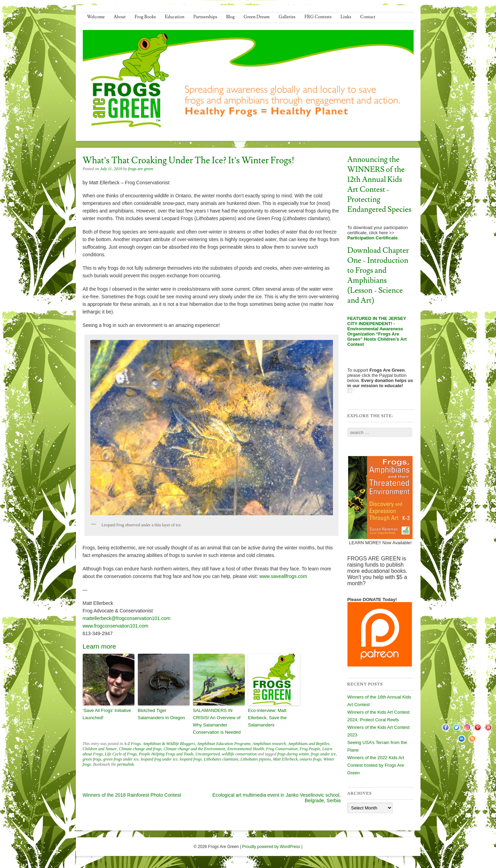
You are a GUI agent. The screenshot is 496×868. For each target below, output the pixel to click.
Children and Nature (100, 749)
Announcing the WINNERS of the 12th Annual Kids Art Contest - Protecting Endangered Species (379, 185)
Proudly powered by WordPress (271, 847)
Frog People (310, 749)
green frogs (92, 759)
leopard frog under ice (159, 759)
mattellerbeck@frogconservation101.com (127, 618)
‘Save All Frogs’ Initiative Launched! (107, 714)
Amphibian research (269, 744)
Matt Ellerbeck (285, 759)
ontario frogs (311, 759)
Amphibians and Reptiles (308, 744)
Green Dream (257, 17)
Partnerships (205, 17)
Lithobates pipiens (256, 759)
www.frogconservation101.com (116, 626)
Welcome (96, 17)
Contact (368, 17)
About (120, 17)
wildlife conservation (239, 754)
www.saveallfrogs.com (283, 576)
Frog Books (145, 17)
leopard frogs (191, 759)
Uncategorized (208, 754)
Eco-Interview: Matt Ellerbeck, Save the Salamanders (267, 718)
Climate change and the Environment (195, 749)
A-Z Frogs (132, 744)
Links (346, 17)
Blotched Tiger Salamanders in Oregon (161, 714)
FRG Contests (318, 17)
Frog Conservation (282, 749)
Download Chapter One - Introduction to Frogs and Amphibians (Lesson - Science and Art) (378, 276)
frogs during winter (293, 754)
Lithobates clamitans (221, 759)
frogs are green (141, 169)
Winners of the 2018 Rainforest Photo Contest (132, 795)
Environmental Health (246, 749)
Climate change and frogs (140, 749)
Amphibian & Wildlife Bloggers (169, 744)
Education (175, 17)
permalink (126, 764)
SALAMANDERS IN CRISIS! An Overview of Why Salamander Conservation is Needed (217, 721)
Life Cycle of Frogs (121, 754)
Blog (230, 17)
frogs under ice (323, 754)
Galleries (287, 17)
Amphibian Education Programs (224, 744)
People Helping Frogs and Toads (166, 754)
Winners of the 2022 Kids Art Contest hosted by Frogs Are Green (376, 765)
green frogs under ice (121, 759)
